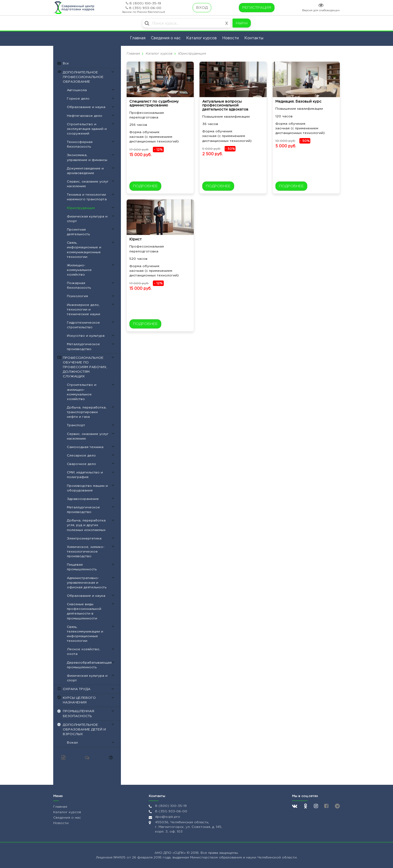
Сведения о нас (166, 38)
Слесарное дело (81, 456)
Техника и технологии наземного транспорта (87, 197)
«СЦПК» (180, 853)
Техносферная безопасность (80, 144)
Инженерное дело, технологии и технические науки (84, 310)
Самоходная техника (85, 447)
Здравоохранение (83, 499)
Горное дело (78, 99)
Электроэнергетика (84, 539)
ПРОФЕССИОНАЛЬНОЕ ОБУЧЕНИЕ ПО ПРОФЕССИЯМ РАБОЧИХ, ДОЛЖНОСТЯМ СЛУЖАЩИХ (85, 367)
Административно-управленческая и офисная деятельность (87, 583)
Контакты (254, 38)
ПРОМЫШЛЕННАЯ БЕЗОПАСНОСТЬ (78, 714)
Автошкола (77, 90)
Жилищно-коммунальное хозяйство (79, 270)
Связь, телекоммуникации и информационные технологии (85, 634)
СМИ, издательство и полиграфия (85, 475)
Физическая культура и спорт (87, 219)
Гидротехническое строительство (83, 325)
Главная (138, 38)
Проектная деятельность (78, 232)
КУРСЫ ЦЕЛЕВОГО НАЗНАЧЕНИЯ (79, 700)
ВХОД (202, 8)
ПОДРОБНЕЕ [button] (145, 186)
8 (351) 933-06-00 (145, 8)
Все (66, 64)
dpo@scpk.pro (168, 817)
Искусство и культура (86, 336)
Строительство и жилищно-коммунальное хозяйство (82, 392)
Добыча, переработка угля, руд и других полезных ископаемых (86, 525)
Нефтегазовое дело (85, 116)
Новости (230, 38)
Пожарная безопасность (79, 285)
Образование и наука (86, 107)
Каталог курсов (201, 38)
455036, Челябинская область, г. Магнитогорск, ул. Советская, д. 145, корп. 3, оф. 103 (189, 827)
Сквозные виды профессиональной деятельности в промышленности (84, 611)
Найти (242, 23)
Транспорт (76, 425)
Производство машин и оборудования (87, 488)
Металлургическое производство (83, 347)
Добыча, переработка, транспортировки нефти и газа (87, 412)
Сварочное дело (81, 464)
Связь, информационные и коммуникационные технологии (84, 250)
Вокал (72, 743)
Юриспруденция (81, 208)
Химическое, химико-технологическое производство (86, 552)
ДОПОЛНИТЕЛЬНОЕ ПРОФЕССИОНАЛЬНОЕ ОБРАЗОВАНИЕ (83, 77)
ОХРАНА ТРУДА (77, 689)
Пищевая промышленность (82, 567)
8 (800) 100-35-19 (145, 3)
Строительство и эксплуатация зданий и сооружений (87, 129)
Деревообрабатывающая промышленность (89, 665)
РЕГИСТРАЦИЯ (257, 8)
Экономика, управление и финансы (87, 157)
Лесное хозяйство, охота (84, 652)
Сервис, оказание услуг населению (88, 184)
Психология (77, 296)
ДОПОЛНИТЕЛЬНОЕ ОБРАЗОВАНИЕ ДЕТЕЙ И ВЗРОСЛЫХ (84, 730)
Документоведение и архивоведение (85, 171)
